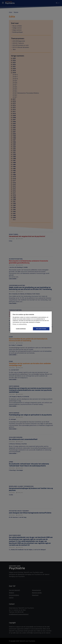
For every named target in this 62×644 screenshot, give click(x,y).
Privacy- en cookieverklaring (20, 324)
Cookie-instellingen (21, 329)
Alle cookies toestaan (41, 329)
